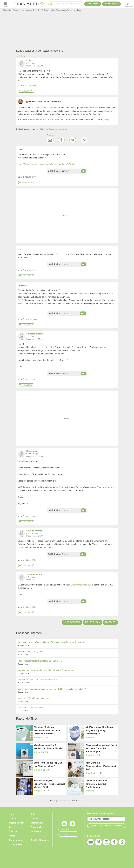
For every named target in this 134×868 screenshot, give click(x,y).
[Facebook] (61, 140)
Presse (12, 836)
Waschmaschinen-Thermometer (45, 108)
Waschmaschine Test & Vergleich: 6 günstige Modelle (48, 747)
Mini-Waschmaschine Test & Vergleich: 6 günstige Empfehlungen (99, 730)
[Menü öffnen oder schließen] (5, 4)
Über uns (13, 831)
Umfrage (110, 622)
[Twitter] (73, 140)
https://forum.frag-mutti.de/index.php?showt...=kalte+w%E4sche (47, 164)
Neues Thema (93, 622)
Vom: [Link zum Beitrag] (20, 86)
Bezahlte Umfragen (40, 840)
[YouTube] (91, 843)
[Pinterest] (98, 843)
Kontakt (34, 818)
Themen (12, 818)
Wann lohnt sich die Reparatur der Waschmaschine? (49, 764)
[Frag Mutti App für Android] (72, 824)
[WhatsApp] (84, 140)
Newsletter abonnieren (106, 826)
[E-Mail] (50, 140)
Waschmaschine (78, 585)
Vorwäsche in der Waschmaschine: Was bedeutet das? (101, 766)
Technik (22, 56)
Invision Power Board (63, 801)
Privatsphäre (37, 827)
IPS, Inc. (81, 801)
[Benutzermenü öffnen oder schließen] (129, 4)
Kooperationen (16, 840)
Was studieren (15, 844)
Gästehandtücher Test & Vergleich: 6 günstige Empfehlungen (97, 784)
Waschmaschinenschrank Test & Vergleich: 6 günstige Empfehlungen (101, 748)
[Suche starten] (51, 4)
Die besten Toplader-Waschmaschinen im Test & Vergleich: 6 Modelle (47, 730)
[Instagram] (106, 843)
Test (20, 303)
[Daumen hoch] (83, 171)
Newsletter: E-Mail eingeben (101, 814)
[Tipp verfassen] (111, 4)
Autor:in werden (16, 823)
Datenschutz (36, 823)
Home (11, 814)
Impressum (36, 831)
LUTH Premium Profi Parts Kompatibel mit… (43, 120)
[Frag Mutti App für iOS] (64, 824)
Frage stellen (93, 4)
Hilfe (33, 814)
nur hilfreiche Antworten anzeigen (52, 129)
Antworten (26, 91)
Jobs (11, 827)
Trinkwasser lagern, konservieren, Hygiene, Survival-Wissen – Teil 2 (50, 784)
